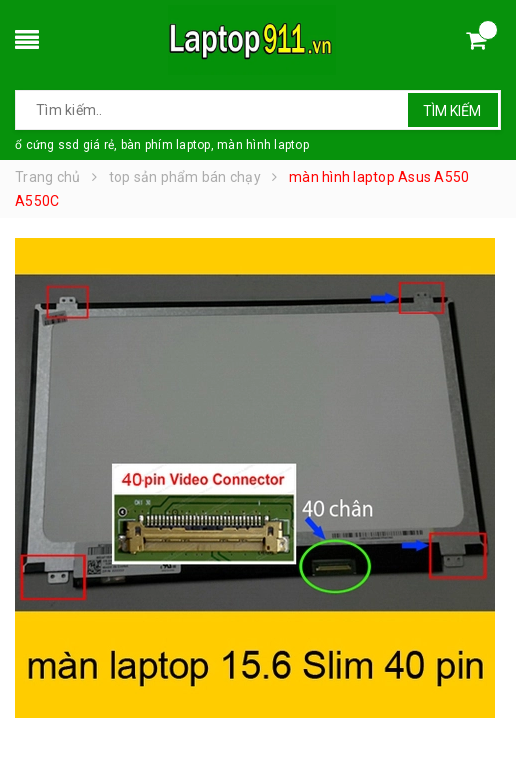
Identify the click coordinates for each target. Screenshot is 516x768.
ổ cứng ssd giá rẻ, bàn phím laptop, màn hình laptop (162, 145)
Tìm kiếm (452, 111)
